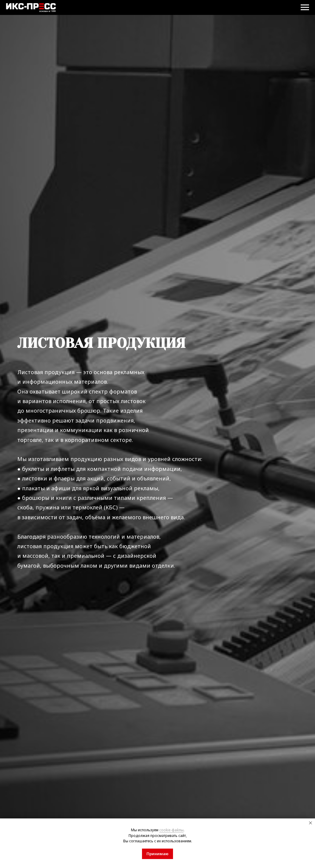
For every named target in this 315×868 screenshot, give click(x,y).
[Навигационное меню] (305, 7)
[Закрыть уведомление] (311, 823)
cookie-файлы (171, 830)
